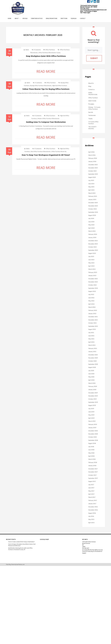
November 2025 (93, 168)
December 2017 (93, 469)
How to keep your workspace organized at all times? (46, 155)
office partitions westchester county (49, 53)
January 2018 (92, 466)
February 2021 (93, 348)
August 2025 (92, 177)
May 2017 (91, 491)
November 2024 (93, 206)
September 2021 (93, 326)
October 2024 (92, 209)
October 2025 (92, 171)
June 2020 (91, 374)
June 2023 (91, 260)
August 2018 (92, 443)
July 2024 (91, 218)
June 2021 (91, 336)
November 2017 (93, 472)
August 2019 (92, 405)
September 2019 (93, 402)
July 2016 (91, 516)
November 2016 (93, 510)
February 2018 (93, 462)
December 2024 (93, 203)
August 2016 (92, 513)
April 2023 (91, 266)
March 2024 (92, 231)
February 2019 (93, 424)
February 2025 (93, 196)
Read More (46, 71)
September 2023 (93, 250)
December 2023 (93, 241)
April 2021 (91, 342)
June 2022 (91, 298)
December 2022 (93, 279)
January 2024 (92, 237)
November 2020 (93, 358)
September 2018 (93, 440)
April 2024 (91, 228)
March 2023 (92, 269)
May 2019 (91, 415)
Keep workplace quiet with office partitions (46, 56)
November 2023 (93, 244)
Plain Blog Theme (10, 564)
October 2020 (92, 361)
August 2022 (92, 291)
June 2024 (91, 222)
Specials (91, 112)
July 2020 (91, 371)
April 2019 (91, 418)
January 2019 (92, 428)
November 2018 (93, 434)
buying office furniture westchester (41, 86)
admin (27, 50)
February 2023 (93, 272)
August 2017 (92, 481)
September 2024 (93, 212)
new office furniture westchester (41, 151)
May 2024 (91, 225)
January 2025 (92, 199)
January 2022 (92, 313)
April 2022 (91, 304)
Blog (90, 86)
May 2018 (91, 453)
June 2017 (91, 488)
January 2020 (92, 389)
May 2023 (91, 263)
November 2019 (93, 396)
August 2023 (92, 253)
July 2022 (91, 294)
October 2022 (92, 285)
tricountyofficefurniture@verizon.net (92, 550)
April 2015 (91, 523)
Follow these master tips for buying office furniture (46, 89)
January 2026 (92, 161)
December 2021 (93, 317)
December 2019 (93, 393)
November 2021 (93, 320)
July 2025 (91, 180)
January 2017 (92, 504)
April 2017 (91, 494)
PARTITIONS (92, 101)
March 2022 (92, 307)
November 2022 (93, 282)
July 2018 (91, 447)
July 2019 (91, 409)
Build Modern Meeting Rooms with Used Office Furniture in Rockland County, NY (20, 549)
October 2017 (92, 475)
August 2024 (92, 215)
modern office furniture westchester (48, 118)
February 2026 (93, 158)
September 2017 (93, 478)
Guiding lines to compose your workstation (46, 122)
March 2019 (92, 421)
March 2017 (92, 497)
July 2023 (91, 256)
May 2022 (91, 301)
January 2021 (92, 351)
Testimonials (92, 115)
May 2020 (91, 377)
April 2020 (91, 380)
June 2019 (91, 412)
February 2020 (93, 386)
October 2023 (92, 247)
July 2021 (91, 333)
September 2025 (93, 174)
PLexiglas (91, 104)
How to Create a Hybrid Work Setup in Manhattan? (21, 542)
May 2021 (91, 339)
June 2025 (91, 184)
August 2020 (92, 367)
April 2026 (91, 152)
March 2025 (92, 193)
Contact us (91, 89)
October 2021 (92, 323)
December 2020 (93, 355)
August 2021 (92, 329)
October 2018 (92, 437)
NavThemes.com (20, 564)
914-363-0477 (86, 548)
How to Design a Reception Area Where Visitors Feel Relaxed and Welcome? (22, 545)
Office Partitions (50, 50)
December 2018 (93, 431)
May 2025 (91, 187)
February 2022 (93, 310)
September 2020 (93, 364)
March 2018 (92, 459)
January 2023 (92, 275)
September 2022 (93, 288)
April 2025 (91, 190)
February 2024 (93, 234)
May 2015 (91, 519)
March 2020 (92, 383)
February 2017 (93, 500)
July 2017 (91, 485)
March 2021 (92, 345)
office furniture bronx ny (59, 151)
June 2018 (91, 450)
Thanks (90, 119)
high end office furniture (60, 86)
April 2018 (91, 456)
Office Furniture (51, 83)
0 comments (36, 50)
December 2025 (93, 165)
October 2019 (92, 399)
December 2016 (93, 507)
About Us (91, 83)
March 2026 (92, 155)
